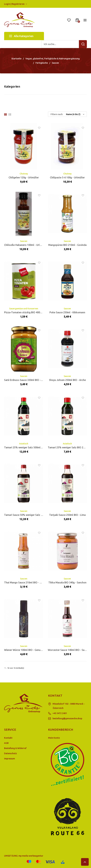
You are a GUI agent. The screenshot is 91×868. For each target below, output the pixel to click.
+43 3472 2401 (60, 713)
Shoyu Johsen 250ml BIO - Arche (67, 380)
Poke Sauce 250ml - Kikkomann (67, 312)
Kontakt (8, 738)
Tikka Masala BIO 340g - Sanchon (67, 582)
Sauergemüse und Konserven (24, 309)
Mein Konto (54, 738)
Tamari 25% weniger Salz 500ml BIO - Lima (28, 447)
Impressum (9, 759)
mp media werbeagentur (31, 856)
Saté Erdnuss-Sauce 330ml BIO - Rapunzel (28, 380)
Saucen (24, 241)
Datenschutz (10, 753)
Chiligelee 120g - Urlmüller (24, 177)
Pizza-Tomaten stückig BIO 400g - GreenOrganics (32, 312)
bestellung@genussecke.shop (67, 718)
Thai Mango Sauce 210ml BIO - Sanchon (27, 582)
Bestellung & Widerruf (15, 748)
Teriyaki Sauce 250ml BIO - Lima (67, 515)
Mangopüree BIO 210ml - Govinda (67, 245)
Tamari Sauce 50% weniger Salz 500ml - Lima (30, 515)
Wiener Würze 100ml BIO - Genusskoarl (27, 650)
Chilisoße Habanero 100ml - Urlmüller (26, 245)
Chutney (24, 174)
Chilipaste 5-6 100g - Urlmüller (67, 177)
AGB (6, 743)
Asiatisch (24, 444)
